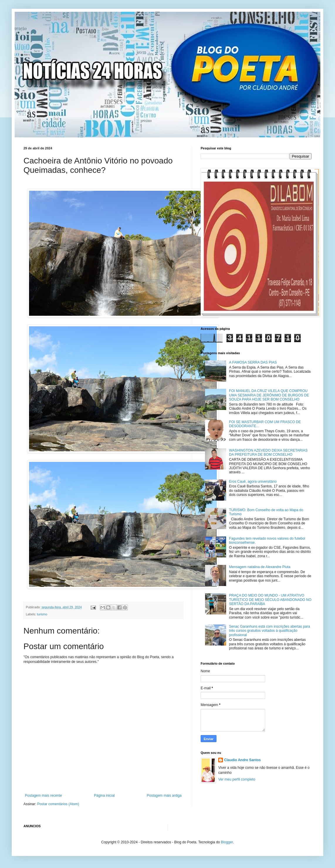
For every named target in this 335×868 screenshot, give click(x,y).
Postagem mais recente (43, 796)
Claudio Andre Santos (242, 760)
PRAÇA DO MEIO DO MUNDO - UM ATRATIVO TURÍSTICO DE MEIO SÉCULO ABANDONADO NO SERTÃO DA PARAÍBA (270, 600)
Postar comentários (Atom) (58, 804)
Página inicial (104, 796)
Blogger (227, 842)
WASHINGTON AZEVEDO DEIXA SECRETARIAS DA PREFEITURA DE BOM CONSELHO (268, 452)
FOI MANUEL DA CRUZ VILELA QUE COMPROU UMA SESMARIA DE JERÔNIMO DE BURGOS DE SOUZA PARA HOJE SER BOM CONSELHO (269, 395)
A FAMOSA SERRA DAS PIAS (253, 362)
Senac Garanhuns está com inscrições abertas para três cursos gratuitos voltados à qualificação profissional (270, 631)
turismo (42, 614)
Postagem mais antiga (164, 796)
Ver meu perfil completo (237, 779)
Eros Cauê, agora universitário (253, 482)
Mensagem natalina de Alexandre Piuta (260, 567)
